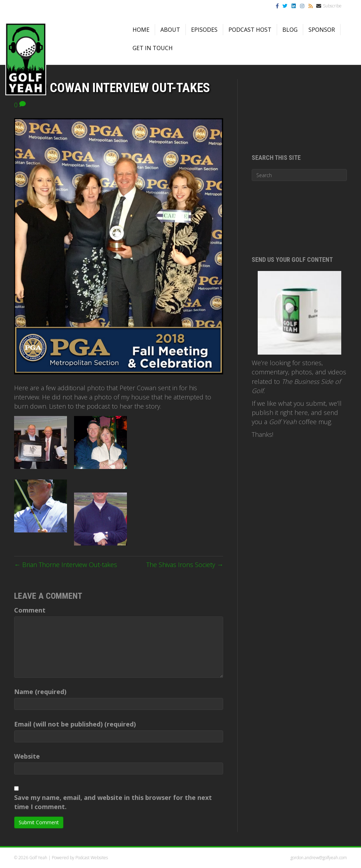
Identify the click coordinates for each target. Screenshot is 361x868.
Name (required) (40, 692)
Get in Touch (153, 48)
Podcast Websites (92, 858)
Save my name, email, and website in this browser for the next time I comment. (113, 802)
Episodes (204, 30)
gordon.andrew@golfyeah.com (319, 858)
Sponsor (322, 30)
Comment (30, 610)
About (170, 30)
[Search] (299, 175)
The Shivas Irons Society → (185, 565)
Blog (290, 30)
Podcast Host (250, 30)
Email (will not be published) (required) (75, 724)
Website (27, 756)
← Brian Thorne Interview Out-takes (66, 565)
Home (141, 30)
